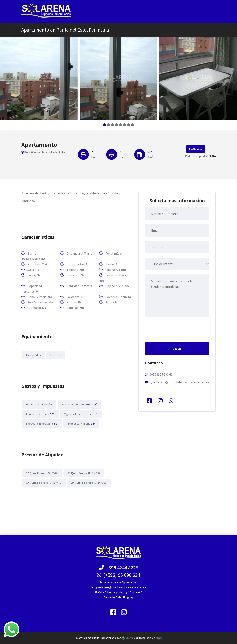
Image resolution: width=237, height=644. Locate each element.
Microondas (33, 355)
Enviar (177, 349)
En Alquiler (196, 149)
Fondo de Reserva (40, 414)
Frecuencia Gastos (79, 404)
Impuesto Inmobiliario (42, 424)
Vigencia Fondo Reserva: (81, 414)
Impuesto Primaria (81, 424)
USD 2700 (42, 473)
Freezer (55, 355)
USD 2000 (89, 483)
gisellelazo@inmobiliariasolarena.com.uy (180, 382)
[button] (105, 125)
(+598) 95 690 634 (162, 374)
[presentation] (177, 329)
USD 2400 (44, 483)
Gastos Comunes (39, 404)
